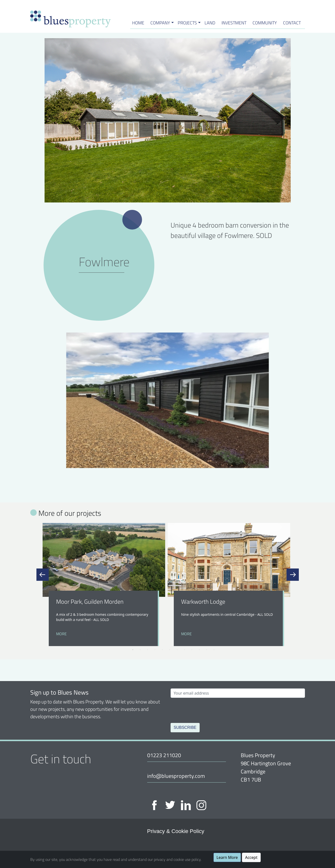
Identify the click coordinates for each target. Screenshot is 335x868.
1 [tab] (133, 650)
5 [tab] (162, 650)
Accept (251, 857)
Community (265, 23)
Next (293, 575)
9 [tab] (192, 650)
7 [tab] (177, 650)
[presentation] (208, 709)
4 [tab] (155, 650)
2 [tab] (140, 650)
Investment (234, 23)
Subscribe (185, 727)
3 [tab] (148, 650)
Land (210, 23)
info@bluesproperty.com (176, 776)
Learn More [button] (227, 857)
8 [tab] (185, 650)
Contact (292, 23)
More (61, 634)
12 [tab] (214, 650)
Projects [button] (187, 23)
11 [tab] (207, 650)
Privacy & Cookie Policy (176, 831)
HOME (138, 23)
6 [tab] (170, 650)
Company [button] (160, 23)
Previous (43, 575)
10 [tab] (199, 650)
